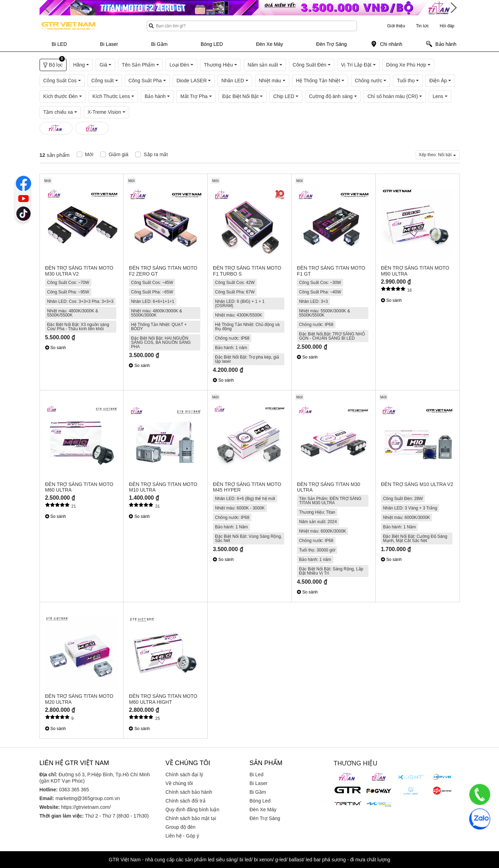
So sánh (56, 348)
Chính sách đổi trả (186, 801)
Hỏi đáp (447, 26)
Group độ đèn (181, 827)
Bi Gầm (258, 792)
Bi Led (257, 775)
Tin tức (422, 26)
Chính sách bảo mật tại (191, 818)
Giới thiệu (396, 26)
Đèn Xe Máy (263, 810)
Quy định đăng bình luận (193, 810)
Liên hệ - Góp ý (182, 836)
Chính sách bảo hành (189, 792)
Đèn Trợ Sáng (265, 818)
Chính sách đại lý (185, 775)
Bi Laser (259, 783)
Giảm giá (118, 154)
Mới (89, 154)
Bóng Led (260, 801)
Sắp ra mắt (156, 154)
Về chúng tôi (179, 783)
